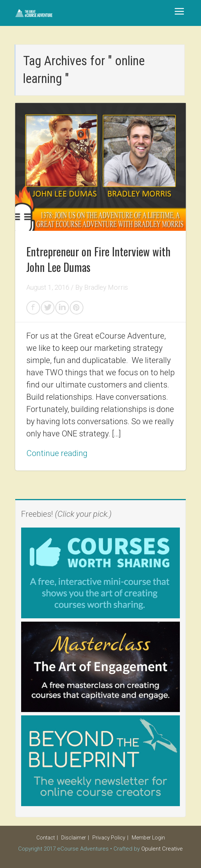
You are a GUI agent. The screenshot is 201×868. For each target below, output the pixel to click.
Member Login (148, 838)
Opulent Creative (162, 849)
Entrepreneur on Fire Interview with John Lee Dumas (98, 259)
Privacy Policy (109, 838)
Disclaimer (74, 838)
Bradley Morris (106, 287)
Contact (46, 838)
